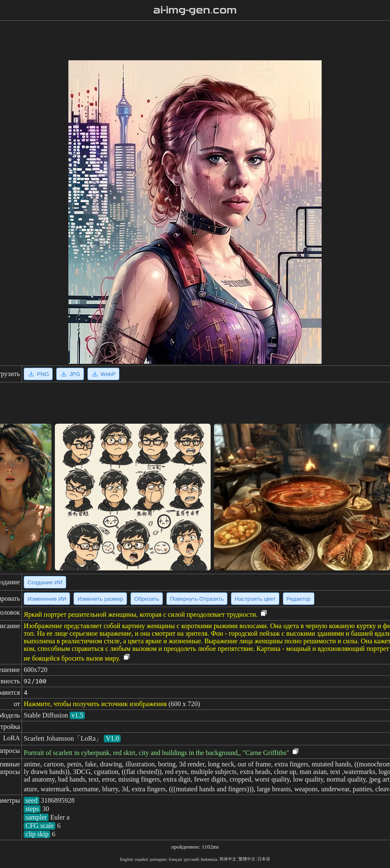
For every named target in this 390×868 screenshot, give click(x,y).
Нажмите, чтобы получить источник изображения (95, 704)
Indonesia (209, 859)
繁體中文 (247, 859)
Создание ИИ (45, 582)
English (126, 859)
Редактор (299, 599)
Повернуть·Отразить (197, 599)
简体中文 (228, 859)
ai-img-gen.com (195, 10)
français (176, 859)
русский (192, 859)
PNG (38, 374)
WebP (103, 374)
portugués (158, 859)
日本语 (264, 859)
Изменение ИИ (47, 599)
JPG (70, 374)
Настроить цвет (255, 599)
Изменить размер (100, 599)
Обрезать (147, 599)
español (142, 859)
